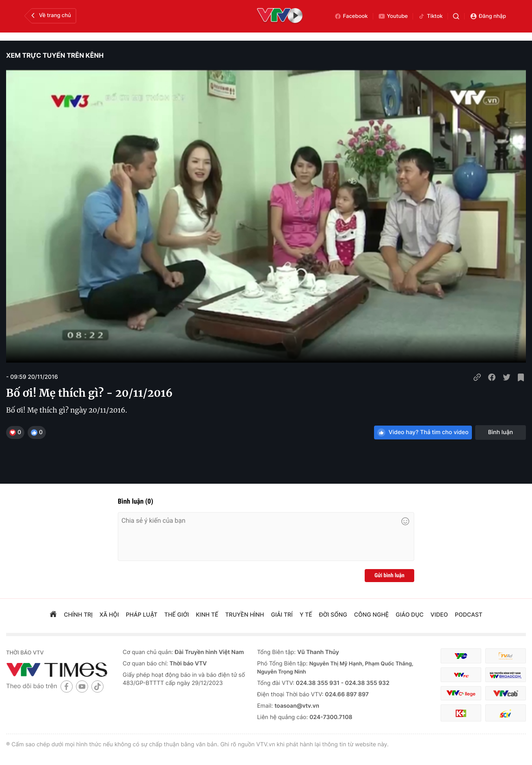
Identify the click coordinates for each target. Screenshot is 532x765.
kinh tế (207, 615)
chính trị (78, 615)
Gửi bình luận (389, 576)
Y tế (306, 615)
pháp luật (142, 615)
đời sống (333, 615)
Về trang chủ (50, 15)
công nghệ (371, 615)
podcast (469, 615)
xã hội (109, 615)
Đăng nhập (488, 16)
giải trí (282, 615)
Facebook (351, 16)
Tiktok (430, 16)
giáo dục (410, 615)
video (439, 615)
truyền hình (245, 615)
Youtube (393, 16)
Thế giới (177, 615)
